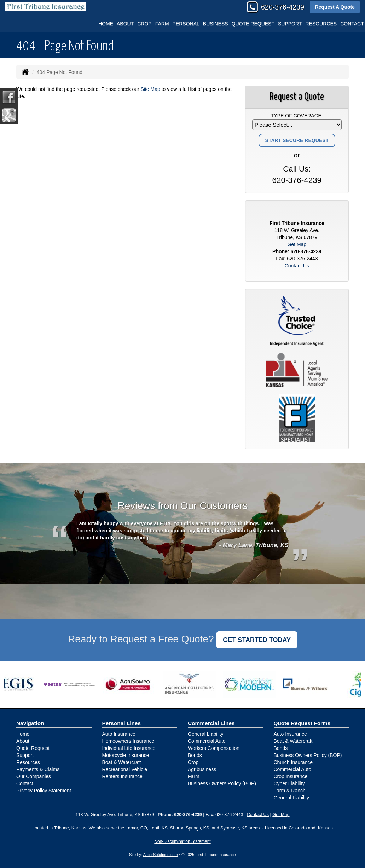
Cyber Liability (289, 783)
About (23, 741)
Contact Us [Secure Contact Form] (297, 266)
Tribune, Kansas (70, 828)
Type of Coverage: (297, 116)
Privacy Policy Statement (44, 791)
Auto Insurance (119, 734)
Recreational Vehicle (125, 769)
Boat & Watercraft (122, 762)
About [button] (125, 24)
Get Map (297, 244)
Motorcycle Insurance (126, 755)
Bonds (195, 755)
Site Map (150, 89)
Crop (144, 24)
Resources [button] (321, 24)
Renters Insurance (122, 776)
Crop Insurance (291, 776)
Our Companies (34, 776)
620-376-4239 (283, 7)
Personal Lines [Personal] (122, 723)
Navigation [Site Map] (30, 723)
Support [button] (290, 24)
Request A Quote (335, 7)
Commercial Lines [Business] (211, 723)
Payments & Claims (38, 769)
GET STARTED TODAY (257, 640)
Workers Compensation (214, 748)
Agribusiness (202, 769)
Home (106, 24)
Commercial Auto (207, 741)
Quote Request (33, 748)
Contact (25, 783)
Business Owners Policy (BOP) (222, 783)
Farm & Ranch (290, 791)
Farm (162, 24)
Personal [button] (186, 24)
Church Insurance (293, 762)
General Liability (205, 734)
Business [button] (216, 24)
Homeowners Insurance (128, 741)
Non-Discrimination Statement (182, 841)
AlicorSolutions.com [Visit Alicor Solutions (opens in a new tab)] (161, 855)
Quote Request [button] (253, 24)
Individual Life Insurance (129, 748)
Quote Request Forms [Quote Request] (302, 723)
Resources (28, 762)
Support (25, 755)
